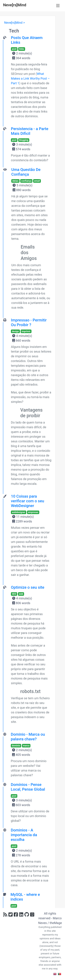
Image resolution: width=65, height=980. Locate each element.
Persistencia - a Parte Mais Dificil (30, 131)
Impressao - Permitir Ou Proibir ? (29, 322)
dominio (16, 746)
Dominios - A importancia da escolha (24, 835)
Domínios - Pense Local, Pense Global (28, 787)
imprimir (26, 331)
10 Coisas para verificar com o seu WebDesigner (27, 501)
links (22, 49)
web (21, 594)
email (37, 181)
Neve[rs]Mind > (14, 23)
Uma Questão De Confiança (26, 172)
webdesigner (19, 512)
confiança (26, 181)
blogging (24, 140)
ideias (15, 181)
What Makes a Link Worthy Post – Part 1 (30, 79)
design (15, 331)
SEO (14, 594)
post (14, 49)
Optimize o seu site (28, 587)
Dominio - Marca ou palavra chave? (28, 737)
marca (26, 746)
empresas (33, 512)
